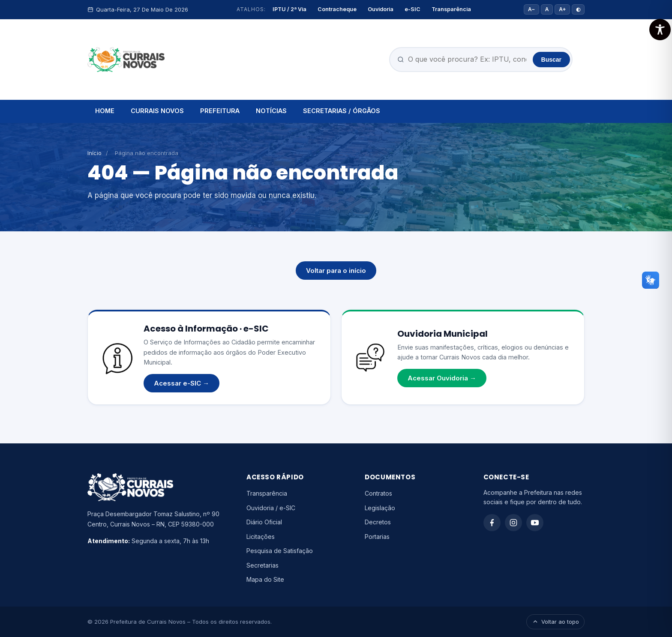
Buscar (551, 60)
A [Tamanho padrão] (547, 9)
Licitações (261, 537)
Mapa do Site (265, 579)
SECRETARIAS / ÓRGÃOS (342, 111)
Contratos (378, 493)
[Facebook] (492, 523)
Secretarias (262, 565)
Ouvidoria (381, 9)
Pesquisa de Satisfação (280, 551)
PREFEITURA (220, 111)
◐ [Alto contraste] (578, 9)
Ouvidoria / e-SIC (271, 508)
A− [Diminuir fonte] (531, 9)
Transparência (451, 9)
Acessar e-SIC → (181, 383)
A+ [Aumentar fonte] (562, 9)
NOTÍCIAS (271, 111)
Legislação (380, 508)
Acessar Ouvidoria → (442, 378)
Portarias (377, 537)
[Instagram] (513, 523)
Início (94, 153)
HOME (105, 111)
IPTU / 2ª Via (289, 9)
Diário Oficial (264, 522)
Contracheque (337, 9)
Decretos (378, 522)
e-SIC (412, 9)
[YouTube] (535, 523)
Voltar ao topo (555, 622)
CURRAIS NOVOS (157, 111)
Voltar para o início (336, 271)
